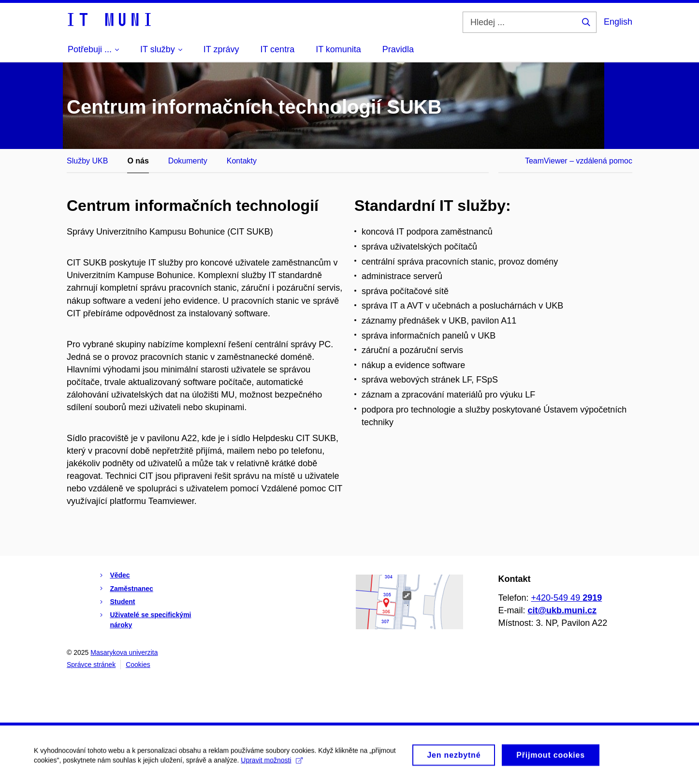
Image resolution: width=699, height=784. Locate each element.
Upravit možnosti (271, 763)
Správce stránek (91, 665)
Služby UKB (87, 161)
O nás (138, 161)
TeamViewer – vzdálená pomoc (579, 161)
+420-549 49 (567, 598)
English (618, 22)
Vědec (120, 575)
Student (122, 602)
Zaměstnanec (131, 589)
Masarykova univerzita (124, 652)
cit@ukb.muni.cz (562, 610)
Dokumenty (188, 161)
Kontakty (242, 161)
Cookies (138, 665)
